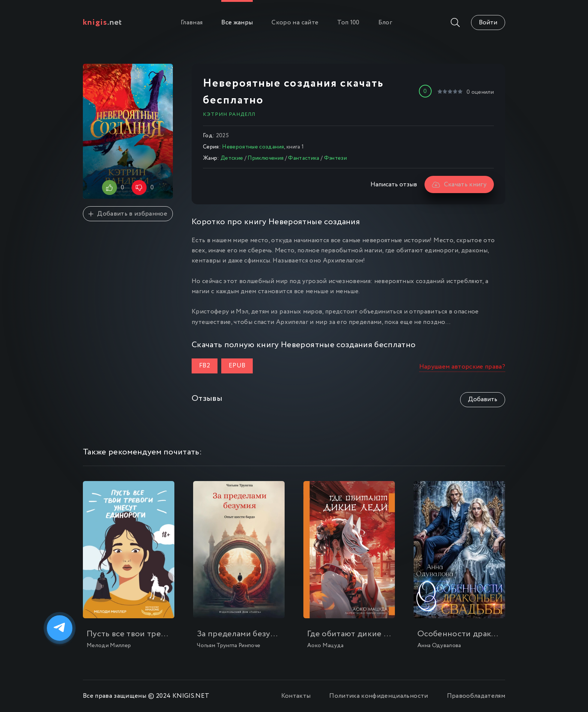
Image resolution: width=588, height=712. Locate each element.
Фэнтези (335, 158)
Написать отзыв (394, 185)
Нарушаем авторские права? (462, 367)
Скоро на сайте (295, 23)
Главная (192, 23)
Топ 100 (348, 23)
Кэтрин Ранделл (229, 114)
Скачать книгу (459, 185)
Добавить (483, 399)
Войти (488, 23)
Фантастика (304, 158)
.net (103, 22)
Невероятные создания (253, 147)
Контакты (296, 696)
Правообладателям (476, 696)
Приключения (265, 158)
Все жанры (237, 23)
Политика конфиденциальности (379, 696)
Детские (232, 158)
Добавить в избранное (128, 214)
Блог (385, 23)
